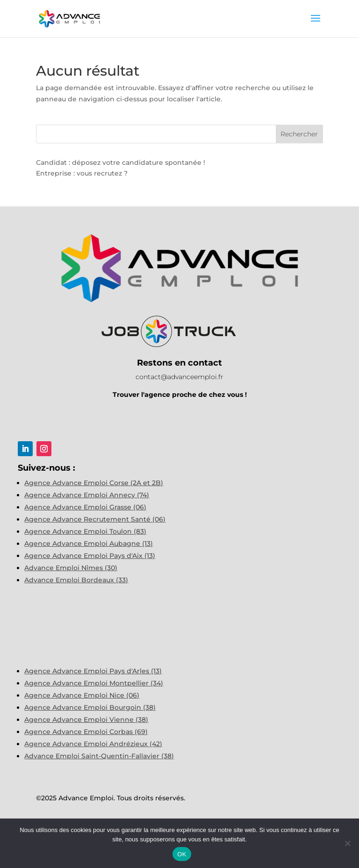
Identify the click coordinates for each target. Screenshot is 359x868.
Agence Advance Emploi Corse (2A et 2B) (94, 483)
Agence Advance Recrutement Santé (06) (95, 519)
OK (182, 854)
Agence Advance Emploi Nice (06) (82, 695)
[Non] (347, 843)
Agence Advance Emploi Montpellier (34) (94, 683)
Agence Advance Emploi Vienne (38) (86, 720)
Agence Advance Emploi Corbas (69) (86, 732)
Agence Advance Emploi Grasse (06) (85, 507)
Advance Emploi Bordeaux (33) (76, 580)
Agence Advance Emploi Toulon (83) (85, 531)
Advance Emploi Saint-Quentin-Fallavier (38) (99, 756)
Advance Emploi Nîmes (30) (71, 568)
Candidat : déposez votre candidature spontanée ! (121, 162)
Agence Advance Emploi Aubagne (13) (89, 543)
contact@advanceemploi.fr (179, 377)
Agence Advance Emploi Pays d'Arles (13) (93, 671)
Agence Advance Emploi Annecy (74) (87, 495)
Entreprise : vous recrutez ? (82, 173)
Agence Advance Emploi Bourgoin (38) (90, 707)
